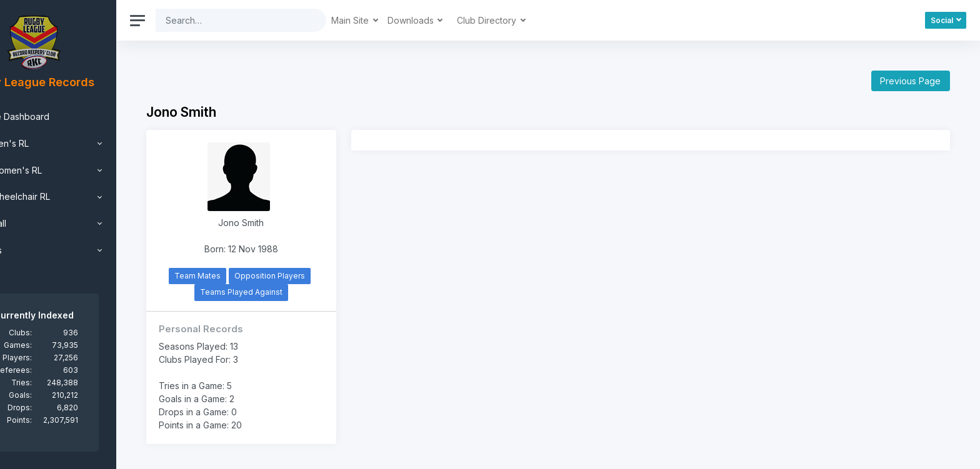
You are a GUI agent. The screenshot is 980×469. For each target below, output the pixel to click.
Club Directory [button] (537, 20)
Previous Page (910, 81)
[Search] (280, 20)
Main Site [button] (400, 20)
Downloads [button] (461, 20)
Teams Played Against (284, 292)
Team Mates (241, 276)
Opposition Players (313, 276)
